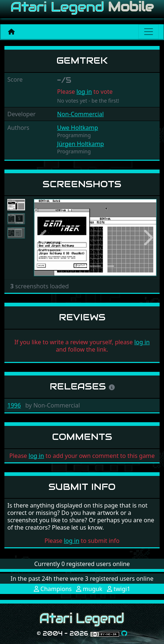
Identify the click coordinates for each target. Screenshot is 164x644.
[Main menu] (149, 32)
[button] (43, 238)
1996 (14, 405)
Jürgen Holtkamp (80, 144)
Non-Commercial (80, 114)
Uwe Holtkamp (77, 128)
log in (84, 92)
